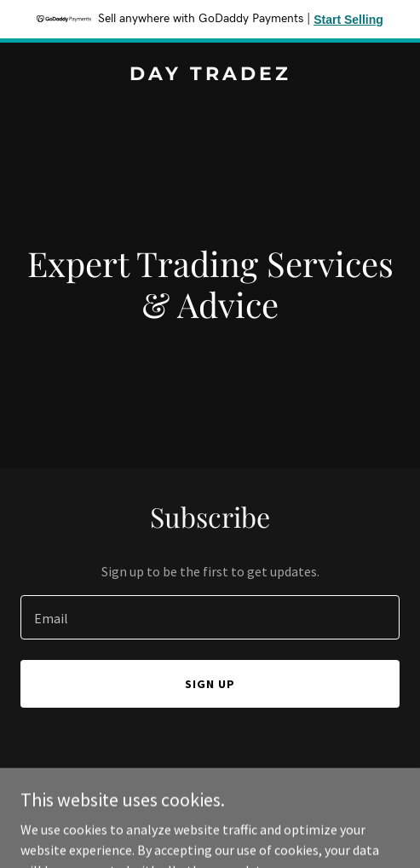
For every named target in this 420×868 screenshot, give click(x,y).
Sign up (210, 684)
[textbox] (210, 617)
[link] (210, 75)
